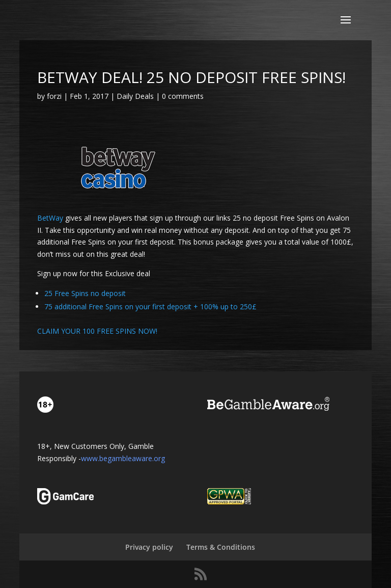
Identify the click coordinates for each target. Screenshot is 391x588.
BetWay (50, 218)
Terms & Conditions (221, 547)
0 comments (183, 96)
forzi (54, 96)
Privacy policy (149, 547)
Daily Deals (135, 96)
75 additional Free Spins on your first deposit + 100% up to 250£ (150, 306)
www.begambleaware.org (123, 458)
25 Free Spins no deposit (85, 293)
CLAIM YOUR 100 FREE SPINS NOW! (97, 331)
